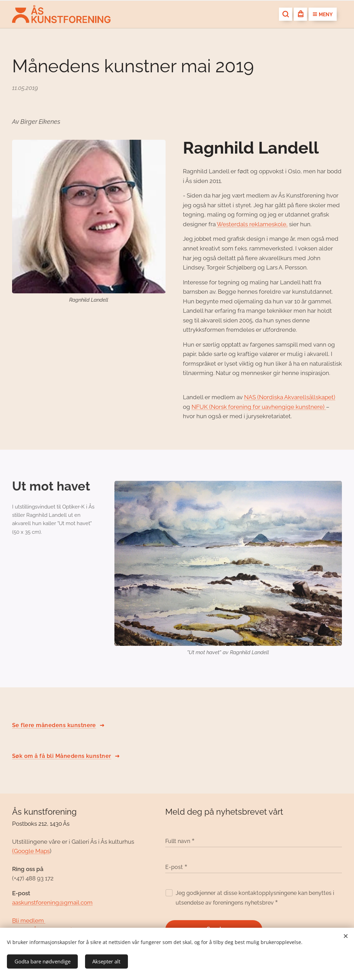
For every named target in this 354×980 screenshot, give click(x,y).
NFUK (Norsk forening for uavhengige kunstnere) (259, 407)
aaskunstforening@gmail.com (52, 903)
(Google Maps (31, 851)
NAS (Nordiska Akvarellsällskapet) (290, 397)
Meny (323, 15)
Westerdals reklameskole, (252, 224)
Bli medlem (29, 921)
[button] (286, 14)
